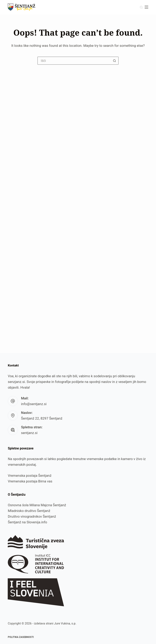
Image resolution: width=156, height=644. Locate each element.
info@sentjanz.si (34, 404)
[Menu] (146, 7)
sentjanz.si (29, 433)
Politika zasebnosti (21, 637)
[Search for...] (74, 61)
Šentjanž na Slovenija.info (27, 522)
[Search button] (115, 61)
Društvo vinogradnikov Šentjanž (32, 516)
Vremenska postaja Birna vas (30, 481)
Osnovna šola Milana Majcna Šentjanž (37, 505)
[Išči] (141, 7)
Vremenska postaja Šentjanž (30, 476)
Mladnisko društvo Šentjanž (29, 511)
